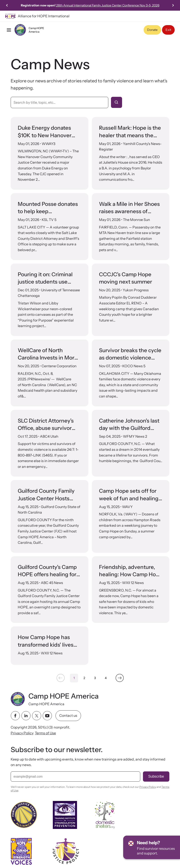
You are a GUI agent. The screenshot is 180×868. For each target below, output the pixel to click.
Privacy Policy (22, 733)
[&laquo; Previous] (60, 678)
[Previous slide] (7, 5)
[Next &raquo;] (120, 678)
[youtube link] (47, 716)
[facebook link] (15, 716)
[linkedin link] (26, 716)
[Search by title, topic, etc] (59, 103)
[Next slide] (173, 5)
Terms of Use (45, 733)
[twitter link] (37, 716)
